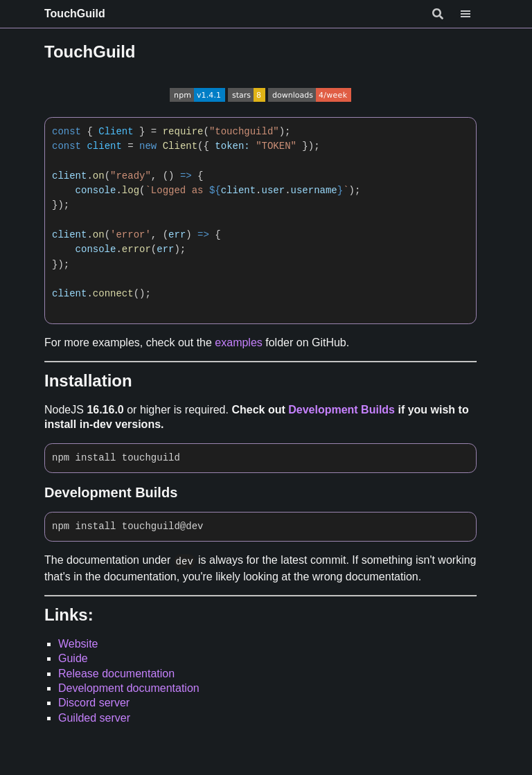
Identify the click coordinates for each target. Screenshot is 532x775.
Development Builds (342, 410)
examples (238, 342)
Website (78, 644)
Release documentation (116, 674)
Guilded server (94, 718)
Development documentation (129, 688)
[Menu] (474, 14)
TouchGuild (75, 14)
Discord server (94, 703)
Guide (73, 658)
